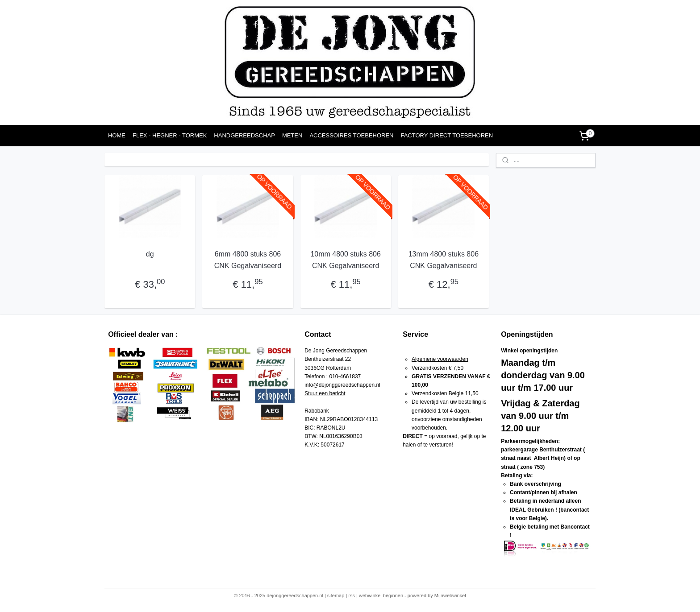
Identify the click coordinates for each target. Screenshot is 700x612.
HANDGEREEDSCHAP (244, 135)
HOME (117, 135)
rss (352, 595)
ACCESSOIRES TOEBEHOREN (351, 135)
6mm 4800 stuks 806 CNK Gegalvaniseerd (248, 260)
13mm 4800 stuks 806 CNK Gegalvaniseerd (443, 260)
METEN (292, 135)
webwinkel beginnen (381, 595)
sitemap (336, 595)
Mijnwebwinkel (450, 595)
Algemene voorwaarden (440, 359)
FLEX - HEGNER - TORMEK (170, 135)
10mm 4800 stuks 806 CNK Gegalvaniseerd (345, 260)
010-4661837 (345, 376)
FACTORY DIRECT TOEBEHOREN (447, 135)
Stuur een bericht (325, 393)
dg (150, 254)
